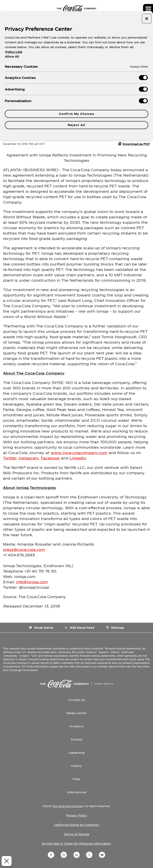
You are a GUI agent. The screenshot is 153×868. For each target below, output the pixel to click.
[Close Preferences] (6, 861)
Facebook (50, 458)
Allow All (12, 56)
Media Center (76, 713)
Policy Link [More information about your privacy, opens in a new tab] (14, 52)
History (77, 766)
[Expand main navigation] (148, 9)
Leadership (76, 753)
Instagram (29, 458)
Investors (76, 726)
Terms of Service (77, 834)
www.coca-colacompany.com (79, 453)
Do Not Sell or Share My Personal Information (76, 844)
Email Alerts (41, 628)
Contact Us (76, 700)
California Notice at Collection (77, 825)
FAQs (76, 779)
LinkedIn (78, 458)
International (77, 792)
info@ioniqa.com (32, 582)
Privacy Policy (77, 815)
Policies (77, 739)
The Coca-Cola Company (68, 806)
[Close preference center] (147, 19)
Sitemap (115, 628)
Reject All (76, 125)
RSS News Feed (79, 628)
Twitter (10, 458)
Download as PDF (134, 144)
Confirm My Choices (76, 114)
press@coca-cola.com (24, 549)
